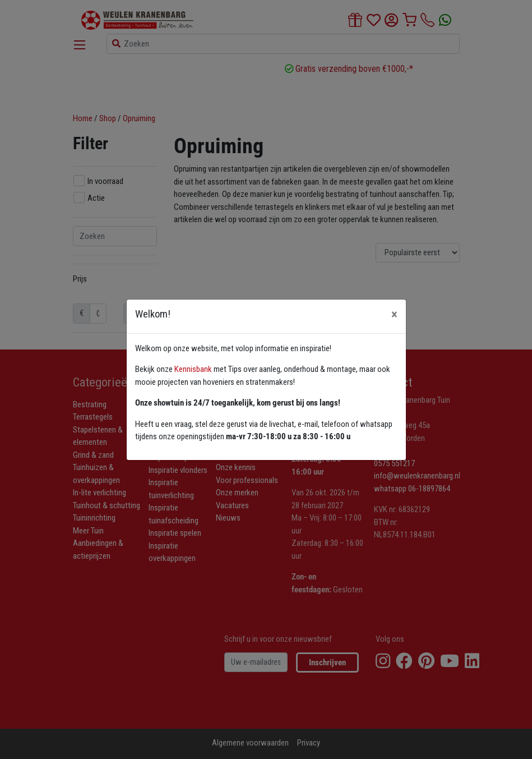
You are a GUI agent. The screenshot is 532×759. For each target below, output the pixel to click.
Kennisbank (193, 369)
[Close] (394, 314)
